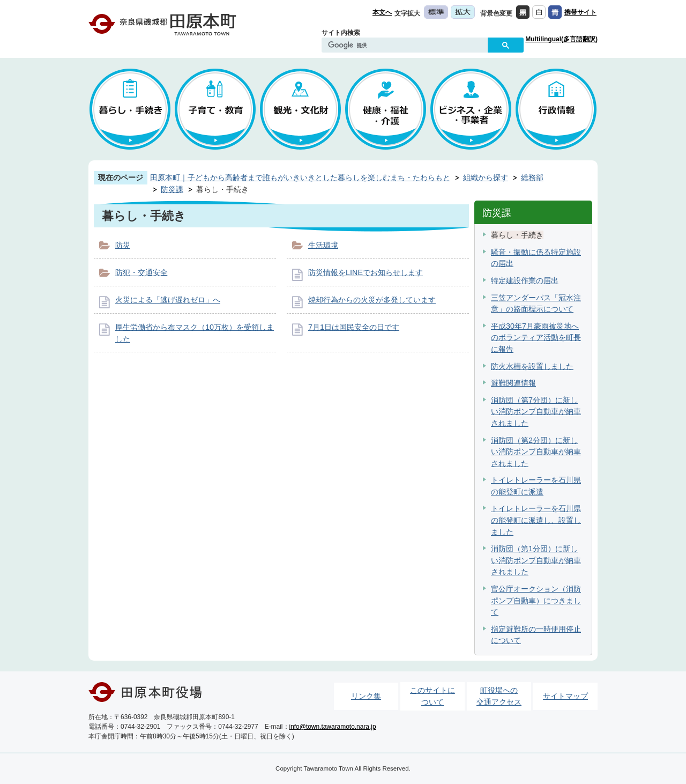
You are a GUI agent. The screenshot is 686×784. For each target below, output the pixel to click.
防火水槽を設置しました (532, 366)
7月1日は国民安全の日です (354, 327)
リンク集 (366, 696)
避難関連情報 (513, 383)
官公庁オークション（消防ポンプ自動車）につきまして (536, 600)
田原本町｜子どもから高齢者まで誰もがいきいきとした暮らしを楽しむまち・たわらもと (300, 177)
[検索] (407, 46)
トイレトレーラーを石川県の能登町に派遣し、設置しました (536, 520)
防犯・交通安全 (141, 272)
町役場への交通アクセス (499, 696)
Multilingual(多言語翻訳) (561, 39)
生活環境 (323, 245)
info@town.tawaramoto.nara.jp (333, 727)
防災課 (172, 189)
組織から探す (486, 177)
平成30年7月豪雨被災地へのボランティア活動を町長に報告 (536, 338)
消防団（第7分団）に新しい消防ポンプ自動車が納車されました (536, 412)
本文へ (382, 12)
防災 (123, 245)
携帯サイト (580, 12)
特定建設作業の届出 (525, 280)
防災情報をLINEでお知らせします (366, 272)
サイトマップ (565, 696)
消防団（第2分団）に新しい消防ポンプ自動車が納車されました (536, 452)
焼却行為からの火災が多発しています (372, 300)
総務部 (532, 177)
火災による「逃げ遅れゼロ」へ (168, 300)
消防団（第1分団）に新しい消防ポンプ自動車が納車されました (536, 560)
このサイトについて (433, 696)
